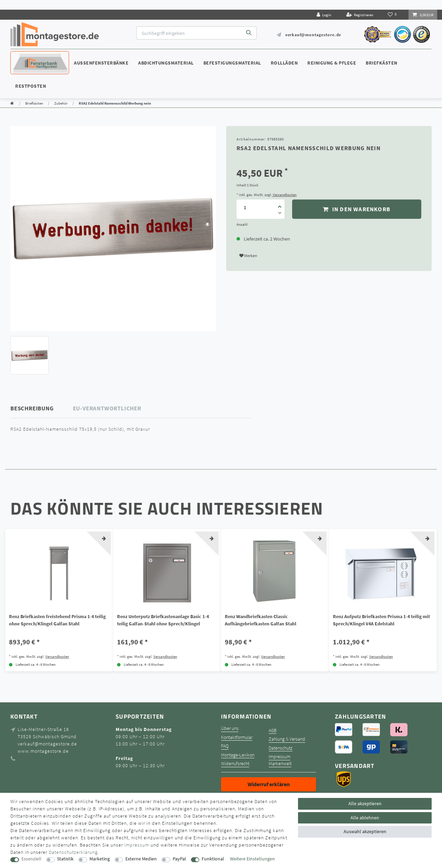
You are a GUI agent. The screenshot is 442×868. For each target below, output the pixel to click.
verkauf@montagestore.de (313, 35)
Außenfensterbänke (101, 63)
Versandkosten (284, 195)
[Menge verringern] (280, 214)
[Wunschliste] (393, 14)
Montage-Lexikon (238, 755)
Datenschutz (281, 748)
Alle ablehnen (365, 818)
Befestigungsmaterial (232, 63)
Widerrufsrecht (235, 764)
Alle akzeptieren (365, 803)
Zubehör (61, 103)
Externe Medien (141, 859)
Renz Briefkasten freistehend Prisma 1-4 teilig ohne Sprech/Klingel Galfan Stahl (57, 620)
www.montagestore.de (43, 751)
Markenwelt (280, 764)
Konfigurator (31, 56)
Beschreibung (32, 408)
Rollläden (284, 63)
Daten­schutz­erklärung (73, 852)
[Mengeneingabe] (245, 207)
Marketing (100, 859)
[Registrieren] (360, 15)
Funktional (213, 859)
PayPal (179, 859)
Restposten (31, 86)
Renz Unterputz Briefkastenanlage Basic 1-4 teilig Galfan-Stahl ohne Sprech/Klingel (163, 620)
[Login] (324, 15)
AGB (273, 730)
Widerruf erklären (269, 784)
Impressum (280, 757)
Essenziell (31, 859)
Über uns (230, 728)
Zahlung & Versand (287, 739)
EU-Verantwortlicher (107, 408)
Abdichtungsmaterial (166, 63)
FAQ (225, 746)
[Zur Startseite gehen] (12, 103)
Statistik (65, 859)
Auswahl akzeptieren (365, 831)
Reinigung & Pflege (332, 63)
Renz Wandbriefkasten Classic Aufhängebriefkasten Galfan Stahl (261, 620)
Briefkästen (382, 63)
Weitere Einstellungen (252, 859)
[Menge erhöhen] (280, 204)
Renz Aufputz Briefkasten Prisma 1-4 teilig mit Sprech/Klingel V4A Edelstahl (381, 620)
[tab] (42, 408)
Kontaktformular (237, 737)
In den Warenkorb (357, 209)
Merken (248, 256)
